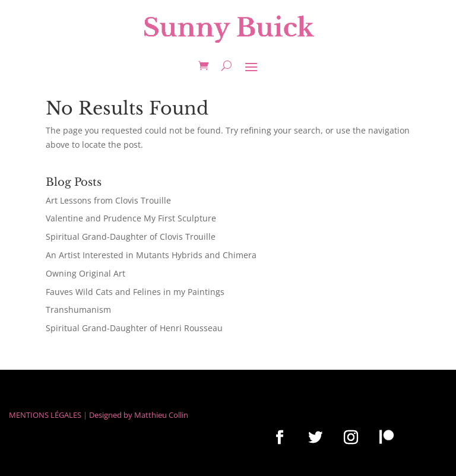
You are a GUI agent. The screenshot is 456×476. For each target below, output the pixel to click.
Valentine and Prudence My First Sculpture (131, 218)
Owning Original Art (85, 273)
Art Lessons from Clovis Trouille (108, 200)
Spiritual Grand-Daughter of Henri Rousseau (134, 328)
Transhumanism (78, 310)
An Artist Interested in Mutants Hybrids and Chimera (151, 255)
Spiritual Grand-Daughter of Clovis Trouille (131, 237)
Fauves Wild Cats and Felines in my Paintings (135, 292)
